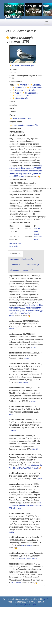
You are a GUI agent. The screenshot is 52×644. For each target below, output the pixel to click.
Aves (15, 93)
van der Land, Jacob (37, 231)
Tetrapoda (18, 90)
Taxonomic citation (18, 180)
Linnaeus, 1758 (24, 125)
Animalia (22, 85)
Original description (18, 135)
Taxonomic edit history (20, 223)
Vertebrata (18, 88)
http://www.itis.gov (24, 558)
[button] (8, 38)
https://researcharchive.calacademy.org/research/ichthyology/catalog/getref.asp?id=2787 (26, 173)
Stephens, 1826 (20, 118)
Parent (12, 115)
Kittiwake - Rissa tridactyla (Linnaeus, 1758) (30, 65)
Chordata (35, 85)
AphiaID (13, 69)
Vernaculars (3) (33, 265)
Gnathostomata (34, 88)
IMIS (20, 382)
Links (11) (14, 270)
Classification (16, 81)
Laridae (17, 96)
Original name (16, 122)
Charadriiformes (30, 93)
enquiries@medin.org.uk (26, 605)
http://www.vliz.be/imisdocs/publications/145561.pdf (26, 505)
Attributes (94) (16, 265)
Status (12, 102)
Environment (15, 128)
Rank (12, 108)
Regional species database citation (25, 194)
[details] (22, 176)
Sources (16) (16, 254)
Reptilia (31, 90)
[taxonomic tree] (15, 243)
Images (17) (28, 270)
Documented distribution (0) (22, 259)
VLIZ (46, 599)
